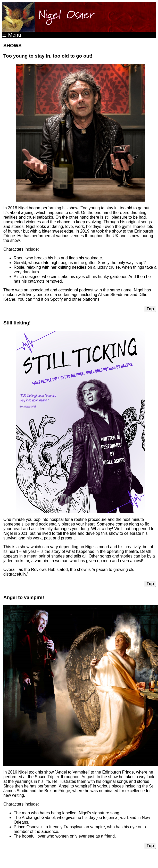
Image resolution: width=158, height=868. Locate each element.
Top (150, 309)
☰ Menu (12, 35)
